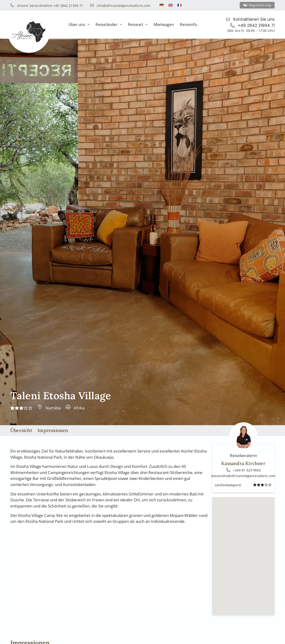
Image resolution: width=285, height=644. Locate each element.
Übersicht (21, 430)
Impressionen (53, 430)
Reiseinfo (188, 24)
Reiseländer (109, 25)
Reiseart (138, 25)
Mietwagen (164, 24)
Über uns (79, 25)
